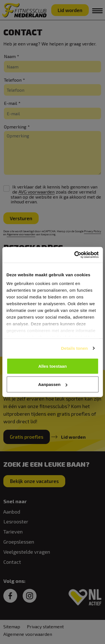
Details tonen (74, 348)
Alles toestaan (53, 366)
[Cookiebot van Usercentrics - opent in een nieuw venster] (75, 255)
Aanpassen (53, 384)
